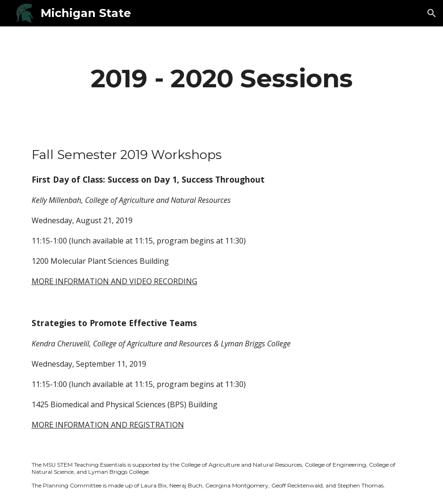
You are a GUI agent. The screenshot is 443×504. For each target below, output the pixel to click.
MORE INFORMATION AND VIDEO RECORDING (114, 281)
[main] (222, 78)
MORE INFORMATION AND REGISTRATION (108, 425)
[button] (432, 13)
